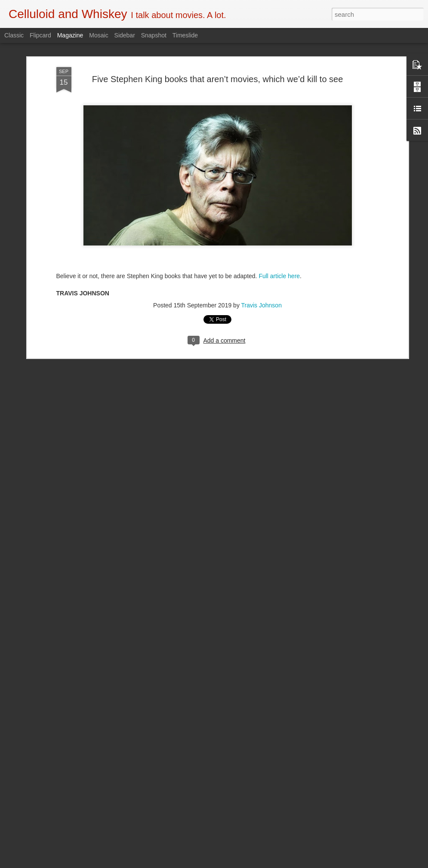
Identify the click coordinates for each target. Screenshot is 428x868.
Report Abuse (266, 863)
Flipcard (40, 35)
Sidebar (125, 35)
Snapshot (154, 35)
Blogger (241, 863)
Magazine (70, 35)
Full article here (279, 221)
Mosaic (99, 35)
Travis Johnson (262, 250)
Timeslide (185, 35)
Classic (14, 35)
